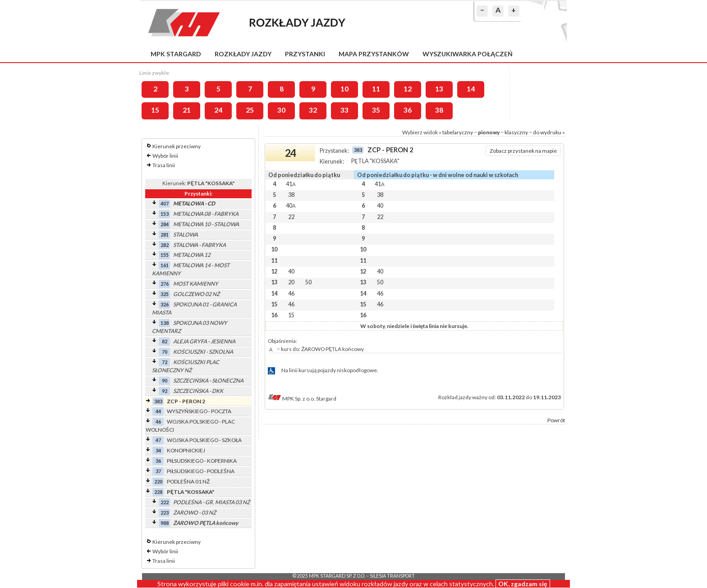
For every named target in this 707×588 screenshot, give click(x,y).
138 (165, 323)
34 (158, 450)
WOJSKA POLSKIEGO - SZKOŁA (204, 440)
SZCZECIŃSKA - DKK (198, 391)
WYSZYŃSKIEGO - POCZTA (199, 411)
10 (344, 89)
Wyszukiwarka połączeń (468, 54)
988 (165, 523)
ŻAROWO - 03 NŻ (195, 513)
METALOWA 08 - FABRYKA (206, 214)
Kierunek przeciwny (177, 146)
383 (158, 401)
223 (165, 513)
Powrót (556, 420)
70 (165, 352)
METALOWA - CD (194, 203)
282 (165, 245)
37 (158, 471)
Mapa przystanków (374, 54)
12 (408, 89)
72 (165, 362)
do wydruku (547, 132)
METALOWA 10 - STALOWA (206, 224)
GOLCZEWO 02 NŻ (196, 294)
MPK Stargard (176, 54)
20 (291, 282)
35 (376, 110)
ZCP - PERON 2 (186, 401)
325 (165, 294)
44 (158, 411)
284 (165, 224)
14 (471, 89)
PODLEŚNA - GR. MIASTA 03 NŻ (211, 502)
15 (155, 110)
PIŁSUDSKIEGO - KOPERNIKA (202, 461)
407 (165, 203)
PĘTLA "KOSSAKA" (191, 492)
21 (187, 110)
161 (165, 265)
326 (165, 304)
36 (408, 110)
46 (158, 422)
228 (158, 492)
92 (165, 391)
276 (165, 284)
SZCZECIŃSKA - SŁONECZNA (208, 381)
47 (158, 440)
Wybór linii (165, 156)
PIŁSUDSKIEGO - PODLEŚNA (201, 471)
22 (291, 217)
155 (165, 255)
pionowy (489, 132)
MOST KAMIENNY (196, 284)
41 (291, 184)
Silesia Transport (392, 576)
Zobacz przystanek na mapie (523, 151)
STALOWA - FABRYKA (200, 245)
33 (344, 110)
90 (165, 381)
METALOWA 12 (192, 255)
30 (281, 110)
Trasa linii (164, 165)
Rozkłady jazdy (243, 54)
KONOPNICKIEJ (186, 450)
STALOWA (186, 235)
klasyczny (516, 132)
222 (165, 502)
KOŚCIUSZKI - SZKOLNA (203, 352)
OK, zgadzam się (523, 584)
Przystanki (305, 54)
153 (165, 214)
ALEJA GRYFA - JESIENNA (204, 341)
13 (439, 89)
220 (158, 481)
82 (165, 341)
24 (218, 110)
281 (165, 235)
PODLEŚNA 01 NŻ (188, 481)
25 (250, 110)
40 (291, 205)
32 (313, 110)
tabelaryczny (458, 132)
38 (439, 110)
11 (376, 89)
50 (308, 282)
